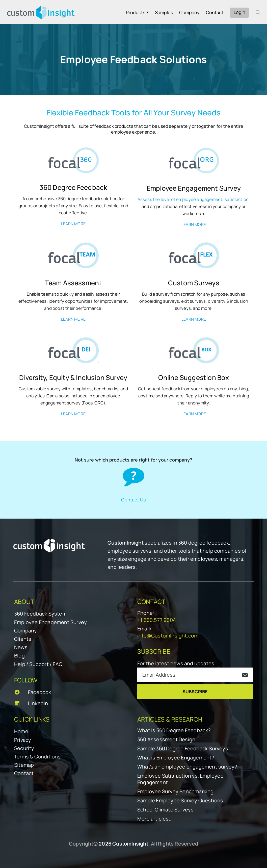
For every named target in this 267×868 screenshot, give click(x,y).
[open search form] (258, 12)
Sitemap (24, 765)
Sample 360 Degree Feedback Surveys (183, 749)
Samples (164, 12)
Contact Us (133, 499)
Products (136, 12)
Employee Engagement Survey (50, 622)
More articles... (155, 819)
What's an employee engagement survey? (187, 767)
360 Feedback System (40, 614)
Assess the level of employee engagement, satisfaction (193, 199)
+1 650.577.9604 (157, 620)
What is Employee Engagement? (176, 758)
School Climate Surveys (165, 810)
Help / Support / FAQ (38, 664)
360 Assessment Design (166, 739)
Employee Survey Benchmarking (176, 792)
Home (21, 731)
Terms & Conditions (37, 757)
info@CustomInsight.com (168, 636)
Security (24, 748)
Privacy (23, 740)
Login (239, 12)
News (21, 647)
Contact (215, 12)
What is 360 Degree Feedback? (174, 730)
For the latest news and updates (176, 663)
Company (189, 12)
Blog (19, 656)
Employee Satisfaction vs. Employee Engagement (180, 779)
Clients (23, 639)
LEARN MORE (73, 224)
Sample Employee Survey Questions (180, 801)
